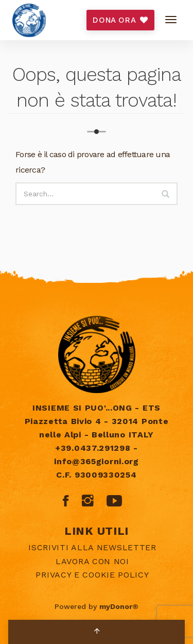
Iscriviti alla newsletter (92, 547)
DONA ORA (120, 20)
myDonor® (119, 606)
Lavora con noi (92, 561)
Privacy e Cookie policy (92, 575)
